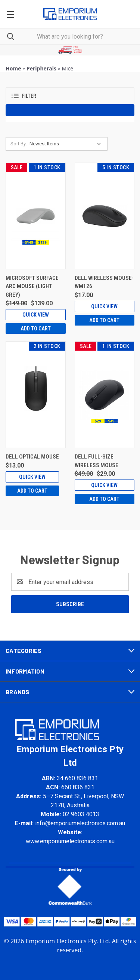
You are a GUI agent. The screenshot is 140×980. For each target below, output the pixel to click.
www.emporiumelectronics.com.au (70, 841)
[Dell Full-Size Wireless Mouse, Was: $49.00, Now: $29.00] (105, 395)
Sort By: (19, 144)
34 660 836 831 (77, 778)
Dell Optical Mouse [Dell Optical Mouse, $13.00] (32, 457)
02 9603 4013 (81, 814)
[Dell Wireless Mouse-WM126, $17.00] (105, 216)
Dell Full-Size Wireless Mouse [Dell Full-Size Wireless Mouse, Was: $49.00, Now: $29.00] (97, 461)
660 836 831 (78, 787)
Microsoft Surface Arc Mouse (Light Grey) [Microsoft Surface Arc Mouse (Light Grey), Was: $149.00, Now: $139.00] (32, 286)
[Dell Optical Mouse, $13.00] (36, 395)
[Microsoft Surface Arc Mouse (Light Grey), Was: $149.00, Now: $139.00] (36, 216)
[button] (70, 50)
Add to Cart (36, 329)
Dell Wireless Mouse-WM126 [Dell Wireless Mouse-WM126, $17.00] (104, 282)
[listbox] (67, 144)
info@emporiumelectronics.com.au (80, 823)
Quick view (36, 315)
